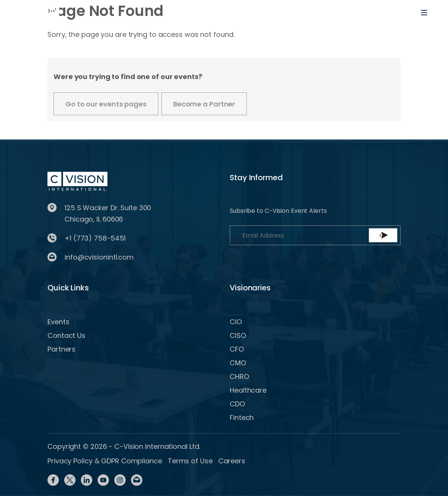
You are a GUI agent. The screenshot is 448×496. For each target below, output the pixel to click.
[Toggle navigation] (424, 13)
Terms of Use (190, 461)
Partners (62, 349)
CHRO (239, 376)
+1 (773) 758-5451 (95, 238)
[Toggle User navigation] (399, 13)
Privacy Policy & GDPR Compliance (105, 461)
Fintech (242, 418)
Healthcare (248, 390)
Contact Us (66, 335)
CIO (236, 322)
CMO (238, 363)
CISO (238, 335)
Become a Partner (204, 104)
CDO (237, 404)
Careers (232, 461)
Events (58, 322)
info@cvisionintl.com (99, 257)
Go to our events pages (106, 104)
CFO (237, 349)
